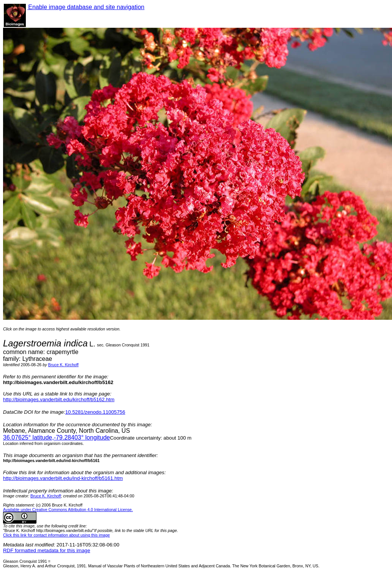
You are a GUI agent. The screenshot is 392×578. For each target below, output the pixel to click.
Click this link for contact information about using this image (56, 535)
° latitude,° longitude (56, 437)
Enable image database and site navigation (86, 7)
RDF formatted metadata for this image (47, 550)
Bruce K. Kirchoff (63, 365)
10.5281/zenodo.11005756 (95, 412)
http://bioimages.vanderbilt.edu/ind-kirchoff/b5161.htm (63, 478)
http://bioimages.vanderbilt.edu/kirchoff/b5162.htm (59, 399)
